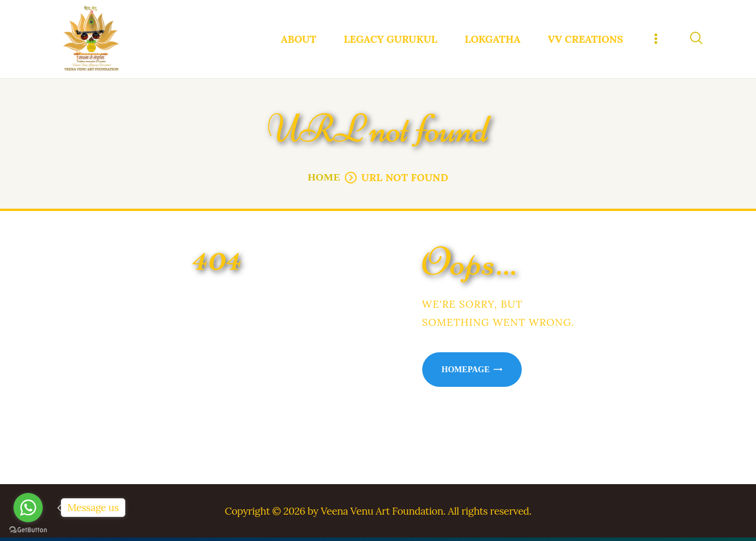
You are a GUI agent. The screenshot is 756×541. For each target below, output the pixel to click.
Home (324, 181)
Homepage (466, 372)
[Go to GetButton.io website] (28, 530)
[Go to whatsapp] (28, 508)
